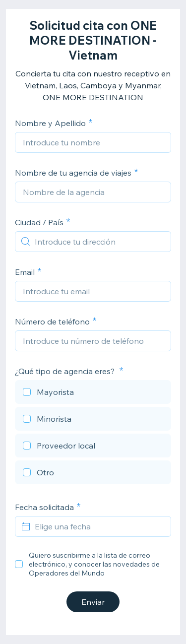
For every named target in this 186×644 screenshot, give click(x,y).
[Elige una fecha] (99, 526)
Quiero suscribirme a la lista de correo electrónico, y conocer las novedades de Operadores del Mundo (94, 564)
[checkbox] (93, 393)
